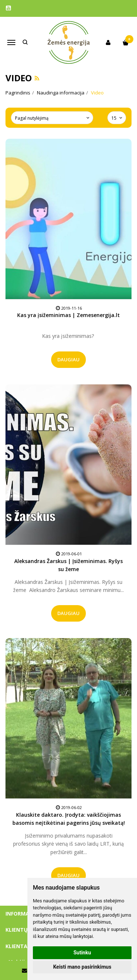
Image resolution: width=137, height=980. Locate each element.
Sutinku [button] (82, 953)
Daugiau (68, 359)
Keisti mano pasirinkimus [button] (82, 967)
